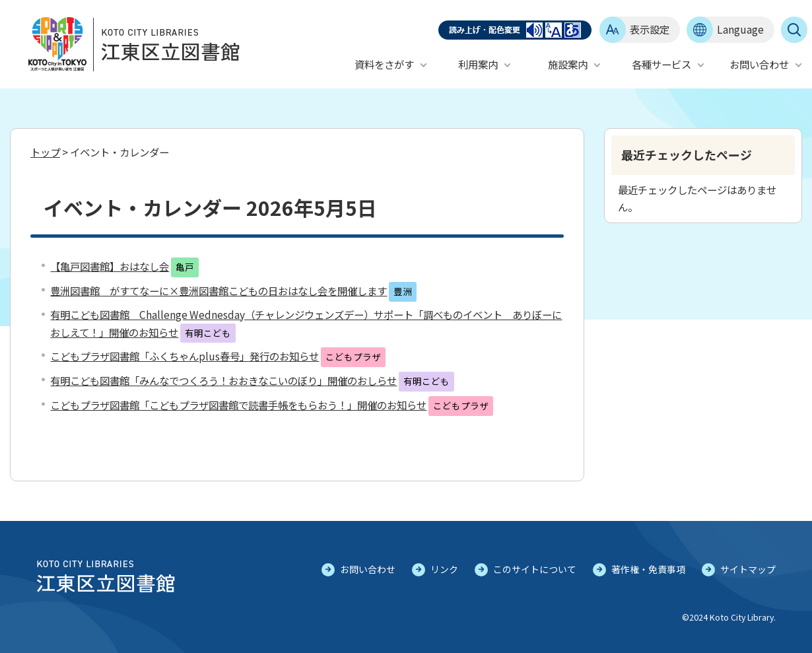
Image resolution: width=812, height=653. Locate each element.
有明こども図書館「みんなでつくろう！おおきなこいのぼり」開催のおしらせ (223, 380)
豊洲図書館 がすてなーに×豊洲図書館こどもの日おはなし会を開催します (219, 291)
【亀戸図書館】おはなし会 (110, 266)
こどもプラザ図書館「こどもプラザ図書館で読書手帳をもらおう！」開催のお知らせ (238, 405)
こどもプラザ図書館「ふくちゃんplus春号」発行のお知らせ (185, 356)
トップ (45, 152)
